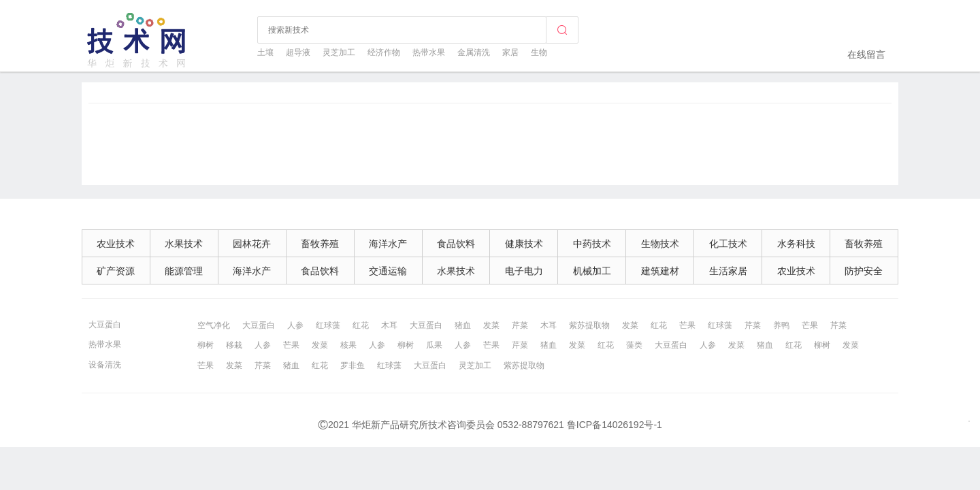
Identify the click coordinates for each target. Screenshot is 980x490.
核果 (348, 345)
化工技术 (728, 244)
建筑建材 (660, 271)
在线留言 (866, 54)
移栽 (234, 345)
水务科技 (796, 244)
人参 (295, 325)
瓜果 (434, 345)
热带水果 (429, 52)
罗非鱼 (353, 365)
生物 (539, 52)
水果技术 (184, 244)
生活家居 (728, 271)
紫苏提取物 (589, 325)
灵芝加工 (339, 52)
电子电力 (524, 271)
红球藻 (328, 325)
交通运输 (388, 271)
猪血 (463, 325)
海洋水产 (388, 244)
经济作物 (384, 52)
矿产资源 (116, 271)
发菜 (491, 325)
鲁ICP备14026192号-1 (615, 425)
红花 (361, 325)
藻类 (634, 345)
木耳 (389, 325)
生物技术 (660, 244)
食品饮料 (456, 244)
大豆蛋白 (105, 325)
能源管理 (184, 271)
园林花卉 (252, 244)
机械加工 (592, 271)
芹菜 (520, 325)
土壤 (265, 52)
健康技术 (524, 244)
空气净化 (214, 325)
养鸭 (781, 325)
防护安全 (864, 271)
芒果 (687, 325)
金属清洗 (474, 52)
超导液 (298, 52)
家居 (510, 52)
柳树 (206, 345)
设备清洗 (105, 365)
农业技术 (116, 244)
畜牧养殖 (320, 244)
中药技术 (592, 244)
